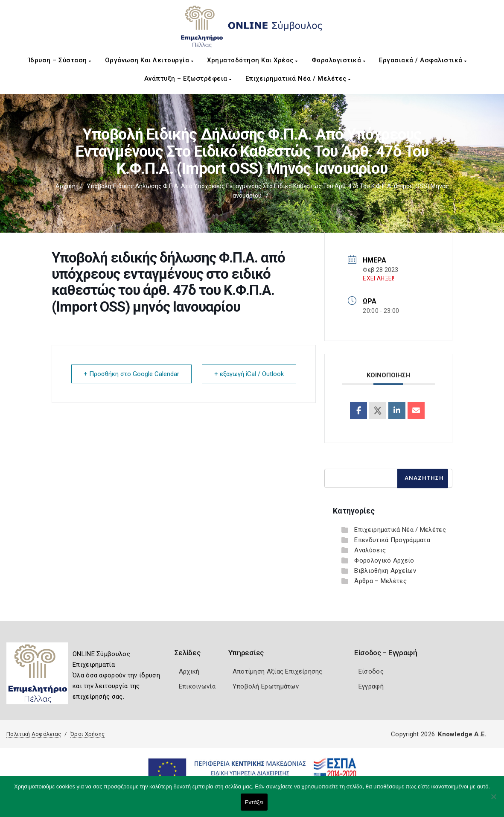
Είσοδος (371, 671)
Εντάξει (254, 802)
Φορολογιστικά (339, 60)
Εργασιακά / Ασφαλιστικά (423, 60)
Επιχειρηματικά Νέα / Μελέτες (298, 79)
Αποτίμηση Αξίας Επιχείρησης (278, 671)
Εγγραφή (371, 686)
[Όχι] (493, 801)
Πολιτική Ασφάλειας (34, 734)
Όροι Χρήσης (87, 734)
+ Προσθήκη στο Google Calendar (131, 374)
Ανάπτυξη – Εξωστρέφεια (188, 79)
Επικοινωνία (197, 686)
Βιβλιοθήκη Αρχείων (385, 571)
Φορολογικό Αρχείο (384, 560)
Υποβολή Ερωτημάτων (266, 686)
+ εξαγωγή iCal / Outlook (249, 374)
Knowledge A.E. (462, 734)
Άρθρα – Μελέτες (380, 581)
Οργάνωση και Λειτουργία (149, 60)
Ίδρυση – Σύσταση (60, 60)
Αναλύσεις (370, 550)
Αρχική (66, 186)
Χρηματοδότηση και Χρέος (252, 60)
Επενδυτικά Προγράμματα (392, 540)
